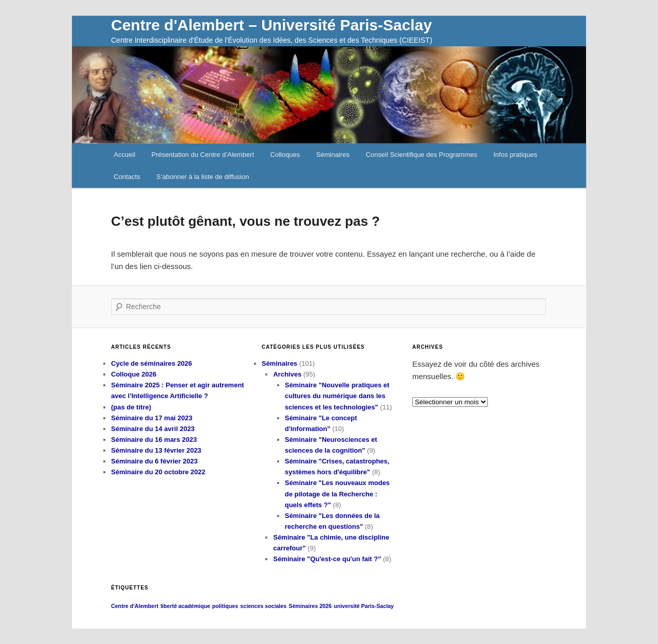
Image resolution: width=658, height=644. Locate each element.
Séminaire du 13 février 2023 (156, 450)
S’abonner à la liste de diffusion (203, 177)
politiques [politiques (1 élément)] (225, 606)
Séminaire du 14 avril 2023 (153, 429)
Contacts (127, 177)
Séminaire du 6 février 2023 (154, 461)
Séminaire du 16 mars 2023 (154, 440)
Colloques (285, 155)
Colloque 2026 (134, 374)
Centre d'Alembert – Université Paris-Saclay (271, 25)
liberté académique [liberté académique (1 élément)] (185, 606)
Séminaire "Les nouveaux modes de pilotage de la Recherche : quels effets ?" (337, 494)
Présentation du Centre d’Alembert (203, 155)
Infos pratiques (515, 155)
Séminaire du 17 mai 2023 (152, 418)
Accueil (124, 155)
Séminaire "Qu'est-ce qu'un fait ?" (327, 559)
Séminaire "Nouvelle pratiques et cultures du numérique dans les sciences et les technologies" (337, 396)
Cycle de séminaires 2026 (152, 363)
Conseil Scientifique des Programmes (421, 155)
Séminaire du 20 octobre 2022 (158, 472)
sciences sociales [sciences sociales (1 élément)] (263, 606)
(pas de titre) (131, 407)
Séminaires (333, 155)
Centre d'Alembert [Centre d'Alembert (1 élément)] (135, 606)
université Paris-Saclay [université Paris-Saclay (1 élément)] (364, 606)
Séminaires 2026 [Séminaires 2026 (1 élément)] (310, 606)
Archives (287, 374)
